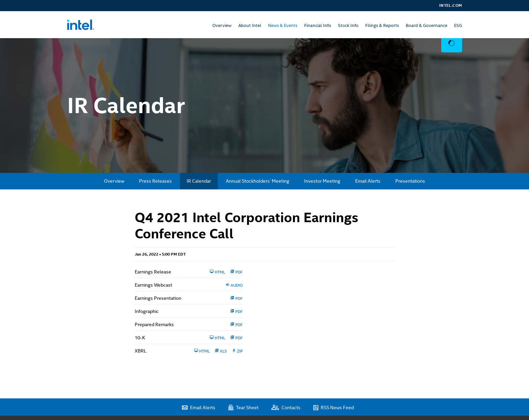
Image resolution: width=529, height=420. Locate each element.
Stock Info (348, 25)
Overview (222, 25)
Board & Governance (427, 25)
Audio (234, 285)
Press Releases (155, 181)
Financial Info (318, 25)
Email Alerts (368, 181)
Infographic (147, 311)
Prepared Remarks (154, 324)
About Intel (250, 25)
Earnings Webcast (153, 285)
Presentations (410, 181)
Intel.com (451, 5)
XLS (221, 351)
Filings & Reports (382, 25)
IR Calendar (199, 181)
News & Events (283, 25)
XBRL (140, 351)
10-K (140, 338)
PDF (236, 272)
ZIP (237, 351)
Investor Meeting (322, 181)
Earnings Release (153, 272)
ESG (458, 25)
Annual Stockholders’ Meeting (258, 181)
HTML (217, 272)
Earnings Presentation (158, 298)
